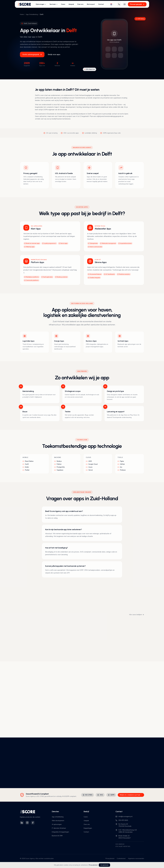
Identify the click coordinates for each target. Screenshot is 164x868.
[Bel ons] (119, 4)
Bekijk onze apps (54, 54)
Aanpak (71, 4)
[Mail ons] (125, 4)
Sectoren (54, 4)
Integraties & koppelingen (60, 832)
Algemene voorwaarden (136, 858)
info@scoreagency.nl (124, 816)
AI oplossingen (57, 824)
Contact (101, 4)
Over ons (80, 4)
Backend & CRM (57, 836)
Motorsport (91, 4)
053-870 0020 (122, 820)
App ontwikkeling (58, 817)
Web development (58, 821)
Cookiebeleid (121, 858)
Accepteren (104, 865)
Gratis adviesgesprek (32, 54)
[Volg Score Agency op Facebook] (33, 823)
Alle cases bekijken (137, 615)
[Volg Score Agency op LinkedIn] (22, 823)
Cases (63, 4)
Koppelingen (88, 828)
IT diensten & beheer (59, 828)
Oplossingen (41, 4)
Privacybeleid (93, 865)
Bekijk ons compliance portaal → (131, 795)
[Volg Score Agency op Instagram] (27, 823)
